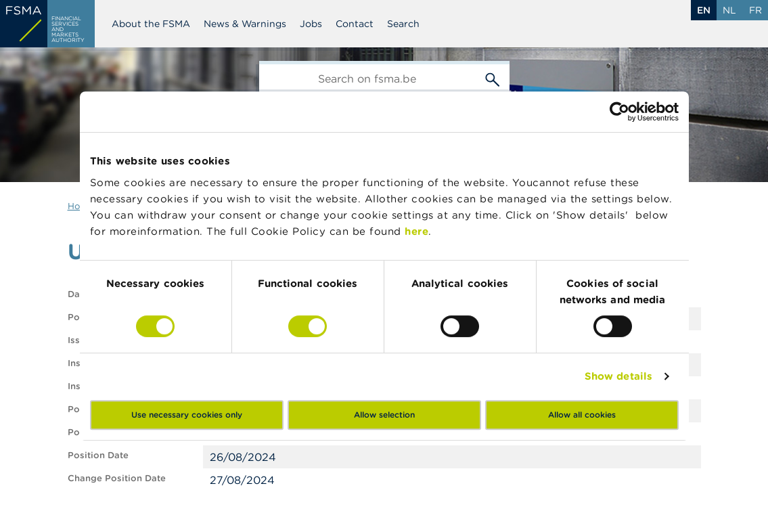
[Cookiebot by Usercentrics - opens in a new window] (619, 112)
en (704, 10)
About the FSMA (151, 24)
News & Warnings (245, 24)
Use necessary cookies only (187, 415)
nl (729, 10)
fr (755, 10)
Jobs (311, 24)
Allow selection (384, 415)
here (416, 231)
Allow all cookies (582, 415)
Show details (618, 376)
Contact (355, 24)
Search (403, 24)
